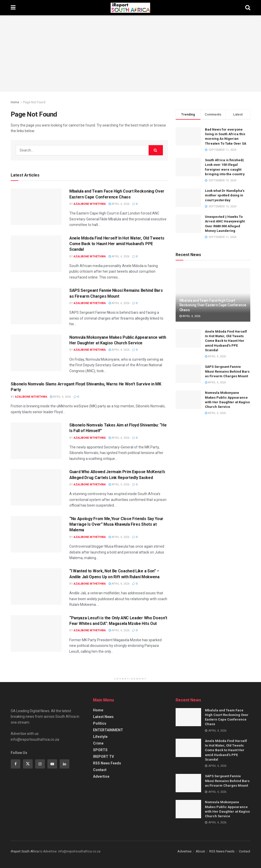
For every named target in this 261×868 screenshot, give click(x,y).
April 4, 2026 (119, 204)
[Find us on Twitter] (28, 764)
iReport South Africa (25, 851)
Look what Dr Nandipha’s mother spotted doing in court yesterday (225, 195)
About (200, 851)
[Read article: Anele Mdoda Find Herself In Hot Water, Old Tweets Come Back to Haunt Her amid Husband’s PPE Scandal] (36, 254)
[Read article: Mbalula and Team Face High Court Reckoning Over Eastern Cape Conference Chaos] (36, 207)
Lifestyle (100, 737)
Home (15, 102)
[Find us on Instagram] (40, 764)
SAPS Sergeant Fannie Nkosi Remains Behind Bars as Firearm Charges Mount (227, 371)
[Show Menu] (13, 8)
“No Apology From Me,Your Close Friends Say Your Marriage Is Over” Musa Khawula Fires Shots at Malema (116, 524)
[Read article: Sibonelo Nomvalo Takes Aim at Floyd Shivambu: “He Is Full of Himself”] (36, 441)
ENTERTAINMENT (108, 730)
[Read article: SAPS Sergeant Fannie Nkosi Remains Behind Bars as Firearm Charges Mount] (36, 306)
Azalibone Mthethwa (90, 204)
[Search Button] (248, 8)
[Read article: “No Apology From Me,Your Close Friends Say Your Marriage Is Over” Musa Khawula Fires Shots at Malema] (36, 534)
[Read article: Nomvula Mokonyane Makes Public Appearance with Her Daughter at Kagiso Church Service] (36, 353)
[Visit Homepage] (130, 8)
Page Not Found (34, 102)
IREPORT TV (103, 757)
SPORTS (100, 750)
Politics (100, 723)
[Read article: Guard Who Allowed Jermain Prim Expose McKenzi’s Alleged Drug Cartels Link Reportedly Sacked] (36, 487)
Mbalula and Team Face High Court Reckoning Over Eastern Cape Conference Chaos (213, 305)
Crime (98, 743)
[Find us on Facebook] (16, 764)
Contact (100, 770)
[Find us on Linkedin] (64, 764)
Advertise (101, 776)
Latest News (103, 717)
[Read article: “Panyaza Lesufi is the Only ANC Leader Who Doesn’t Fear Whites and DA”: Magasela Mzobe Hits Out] (36, 633)
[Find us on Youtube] (52, 764)
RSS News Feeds (107, 763)
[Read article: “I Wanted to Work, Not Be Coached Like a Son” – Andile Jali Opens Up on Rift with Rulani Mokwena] (36, 587)
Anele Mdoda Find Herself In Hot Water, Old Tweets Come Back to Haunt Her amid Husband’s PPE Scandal (117, 244)
